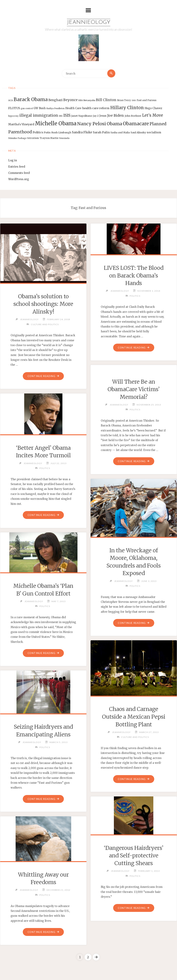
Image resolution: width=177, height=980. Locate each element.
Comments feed (19, 173)
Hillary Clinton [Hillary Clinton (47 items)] (127, 108)
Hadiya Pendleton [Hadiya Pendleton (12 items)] (55, 108)
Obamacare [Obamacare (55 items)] (136, 124)
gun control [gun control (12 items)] (27, 108)
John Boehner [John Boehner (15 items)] (133, 116)
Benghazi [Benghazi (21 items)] (56, 100)
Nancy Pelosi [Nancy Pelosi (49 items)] (92, 124)
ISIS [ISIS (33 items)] (67, 115)
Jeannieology (88, 22)
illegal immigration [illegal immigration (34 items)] (39, 115)
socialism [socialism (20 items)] (154, 132)
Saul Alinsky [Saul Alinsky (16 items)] (138, 132)
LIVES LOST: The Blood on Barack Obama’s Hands (134, 275)
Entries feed (17, 167)
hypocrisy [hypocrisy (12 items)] (13, 116)
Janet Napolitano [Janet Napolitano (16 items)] (82, 116)
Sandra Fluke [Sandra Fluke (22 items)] (82, 132)
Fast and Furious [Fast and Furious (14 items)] (147, 100)
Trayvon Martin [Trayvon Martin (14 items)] (49, 138)
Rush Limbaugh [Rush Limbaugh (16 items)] (61, 132)
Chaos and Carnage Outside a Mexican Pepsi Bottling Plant (134, 717)
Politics (135, 296)
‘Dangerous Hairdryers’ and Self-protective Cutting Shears (134, 856)
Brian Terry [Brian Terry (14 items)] (124, 100)
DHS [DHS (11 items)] (134, 101)
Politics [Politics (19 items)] (38, 132)
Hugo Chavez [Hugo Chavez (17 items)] (153, 108)
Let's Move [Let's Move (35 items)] (153, 115)
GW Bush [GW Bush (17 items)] (40, 108)
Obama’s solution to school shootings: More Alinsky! (43, 304)
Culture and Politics (45, 324)
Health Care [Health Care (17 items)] (73, 108)
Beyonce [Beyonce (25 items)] (70, 100)
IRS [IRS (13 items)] (61, 116)
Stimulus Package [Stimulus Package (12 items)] (17, 138)
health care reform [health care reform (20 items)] (96, 108)
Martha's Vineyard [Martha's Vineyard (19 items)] (21, 124)
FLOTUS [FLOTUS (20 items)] (14, 108)
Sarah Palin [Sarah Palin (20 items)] (101, 132)
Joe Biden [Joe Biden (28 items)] (116, 115)
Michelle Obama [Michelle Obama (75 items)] (56, 123)
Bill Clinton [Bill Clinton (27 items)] (106, 100)
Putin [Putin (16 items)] (47, 132)
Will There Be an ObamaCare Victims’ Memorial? (134, 389)
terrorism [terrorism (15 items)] (33, 138)
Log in (13, 161)
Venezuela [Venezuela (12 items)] (64, 138)
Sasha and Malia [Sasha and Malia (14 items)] (120, 133)
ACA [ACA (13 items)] (11, 100)
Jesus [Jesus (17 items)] (103, 116)
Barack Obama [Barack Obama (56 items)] (31, 100)
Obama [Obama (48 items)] (114, 124)
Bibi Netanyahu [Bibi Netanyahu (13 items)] (87, 100)
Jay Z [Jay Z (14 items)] (96, 116)
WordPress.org (19, 179)
